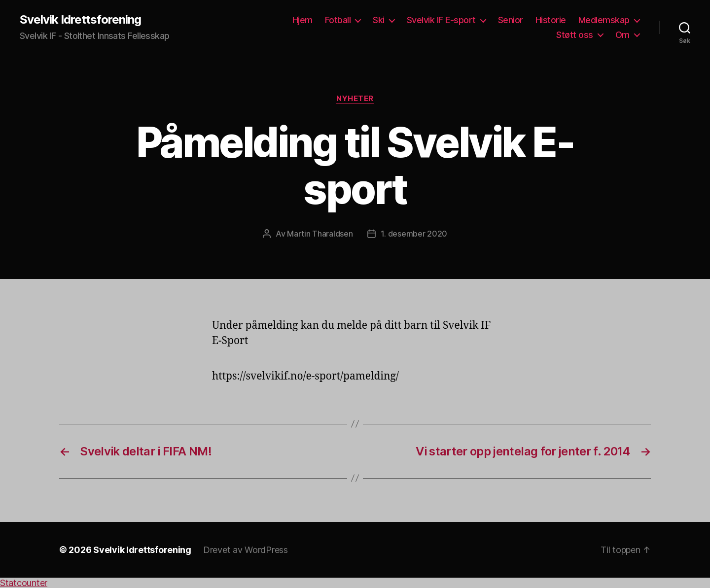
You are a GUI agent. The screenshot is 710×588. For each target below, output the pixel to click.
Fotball (338, 20)
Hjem (302, 20)
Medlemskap (604, 20)
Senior (511, 20)
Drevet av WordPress (246, 550)
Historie (551, 20)
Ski (379, 20)
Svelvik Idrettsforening (80, 20)
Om (622, 35)
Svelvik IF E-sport (441, 20)
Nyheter (355, 99)
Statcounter (24, 583)
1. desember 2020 (414, 234)
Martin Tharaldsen (320, 234)
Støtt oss (575, 35)
